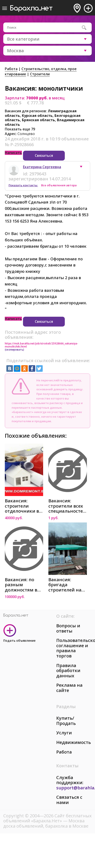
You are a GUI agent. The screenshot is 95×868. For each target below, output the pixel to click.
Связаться (44, 156)
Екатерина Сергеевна (42, 167)
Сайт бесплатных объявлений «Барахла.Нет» (47, 818)
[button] (83, 168)
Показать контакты (23, 185)
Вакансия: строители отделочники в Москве (22, 506)
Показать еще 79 (20, 129)
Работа (11, 69)
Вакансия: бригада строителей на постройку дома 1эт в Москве (67, 585)
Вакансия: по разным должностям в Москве (21, 585)
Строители (40, 74)
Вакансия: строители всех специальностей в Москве (67, 506)
